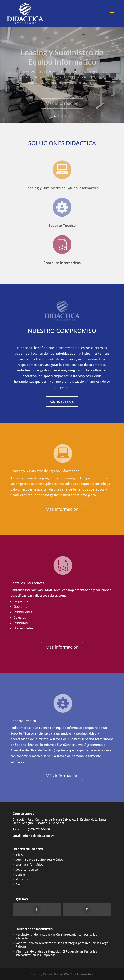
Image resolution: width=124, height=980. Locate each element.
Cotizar (20, 875)
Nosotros (22, 879)
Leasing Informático (29, 865)
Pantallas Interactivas (62, 260)
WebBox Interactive (79, 974)
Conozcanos (62, 401)
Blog (18, 884)
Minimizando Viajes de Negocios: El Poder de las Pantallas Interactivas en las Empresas (56, 953)
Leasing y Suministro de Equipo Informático (62, 188)
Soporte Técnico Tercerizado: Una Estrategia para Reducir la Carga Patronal (62, 945)
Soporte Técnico (62, 220)
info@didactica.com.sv (38, 836)
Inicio (19, 855)
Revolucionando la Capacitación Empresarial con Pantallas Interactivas (56, 936)
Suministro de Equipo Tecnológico (39, 860)
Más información (62, 109)
